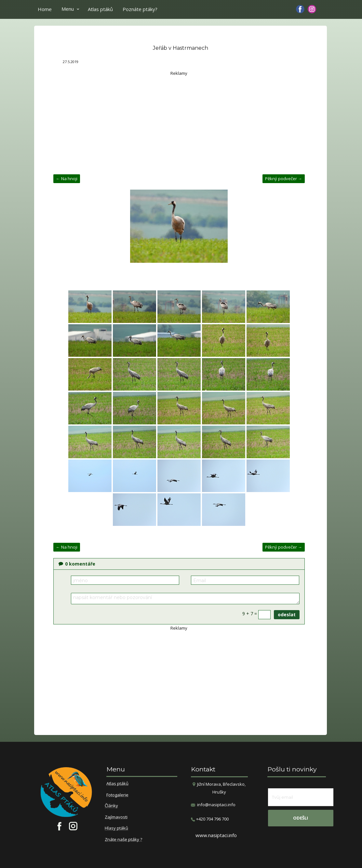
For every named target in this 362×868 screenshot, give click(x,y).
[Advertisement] (179, 122)
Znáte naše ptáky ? (123, 840)
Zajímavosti (116, 817)
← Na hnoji (67, 179)
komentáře (77, 564)
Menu (68, 9)
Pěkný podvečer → (284, 179)
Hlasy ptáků (116, 828)
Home (45, 9)
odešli (301, 818)
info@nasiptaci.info (216, 805)
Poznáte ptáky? (140, 9)
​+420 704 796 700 (210, 819)
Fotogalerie (117, 795)
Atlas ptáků (100, 9)
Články (111, 806)
